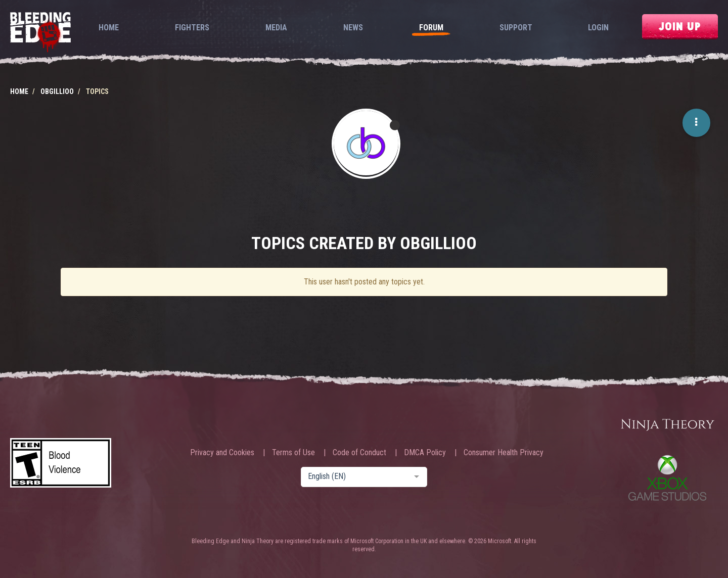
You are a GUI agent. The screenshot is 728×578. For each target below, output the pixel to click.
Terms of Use (293, 453)
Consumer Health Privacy (504, 453)
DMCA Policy (425, 453)
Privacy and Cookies (222, 453)
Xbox (667, 478)
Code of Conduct (359, 453)
